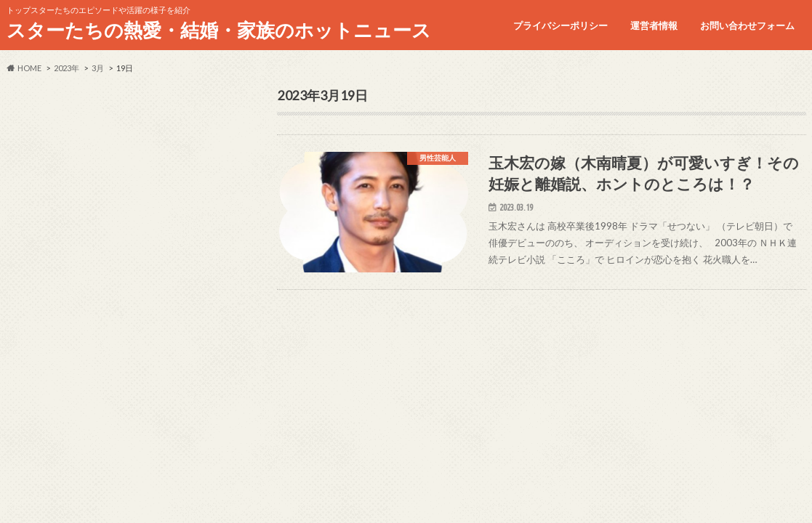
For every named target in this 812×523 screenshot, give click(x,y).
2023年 (67, 68)
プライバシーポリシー (560, 25)
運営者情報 (654, 25)
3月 (98, 68)
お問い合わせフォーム (747, 25)
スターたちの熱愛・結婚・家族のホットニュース (219, 30)
